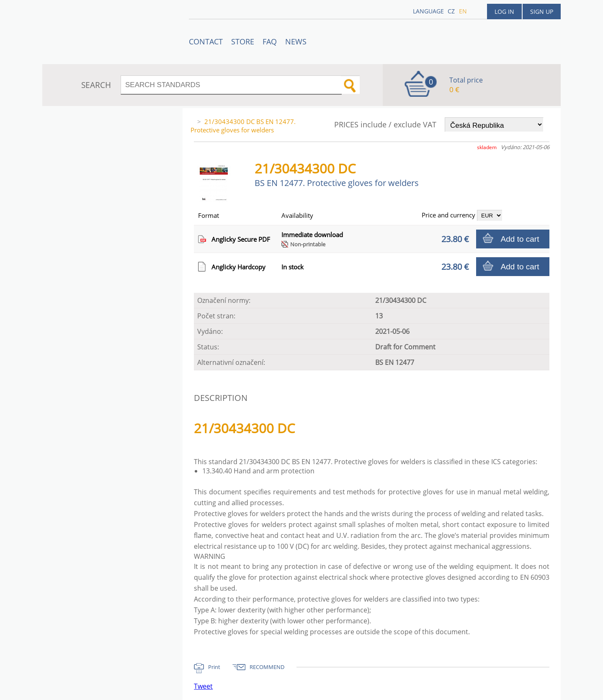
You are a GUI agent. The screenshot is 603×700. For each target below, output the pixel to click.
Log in (504, 12)
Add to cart (520, 239)
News (296, 41)
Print (214, 667)
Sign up (542, 12)
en (463, 11)
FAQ (270, 41)
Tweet (203, 686)
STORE (243, 41)
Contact (206, 41)
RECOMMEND (267, 667)
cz (451, 11)
